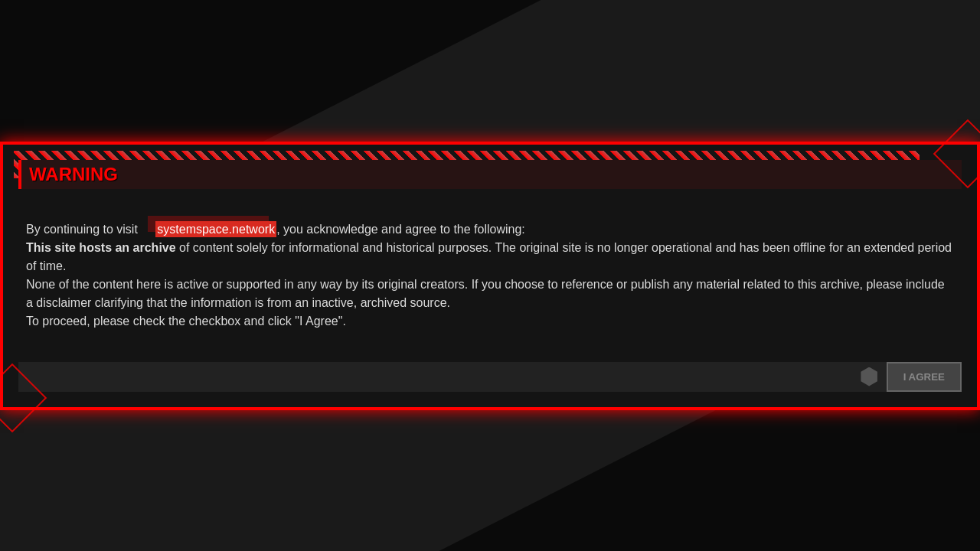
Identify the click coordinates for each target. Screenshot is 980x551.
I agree (924, 377)
